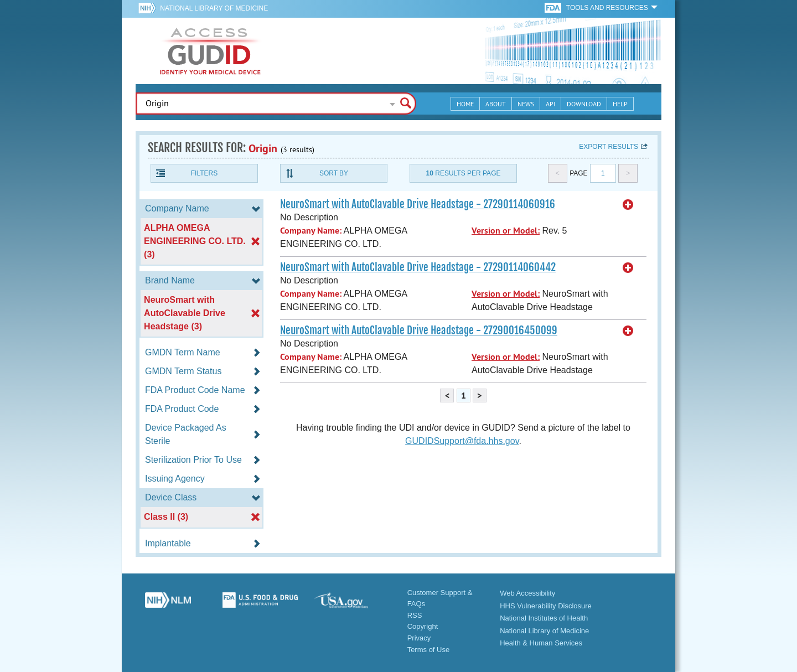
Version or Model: (506, 231)
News (526, 104)
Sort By (334, 173)
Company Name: (311, 231)
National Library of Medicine (214, 8)
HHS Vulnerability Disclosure (546, 606)
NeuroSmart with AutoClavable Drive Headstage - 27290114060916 (418, 204)
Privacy (419, 638)
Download (584, 104)
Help (620, 104)
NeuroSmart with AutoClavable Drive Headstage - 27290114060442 (418, 267)
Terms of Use (429, 650)
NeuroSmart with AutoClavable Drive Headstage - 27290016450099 (419, 330)
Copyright (423, 626)
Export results (609, 147)
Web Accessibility (527, 593)
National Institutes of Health (544, 618)
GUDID (210, 51)
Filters (204, 173)
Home (465, 104)
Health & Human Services (541, 643)
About (496, 104)
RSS (415, 615)
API (550, 104)
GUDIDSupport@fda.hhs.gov (462, 441)
